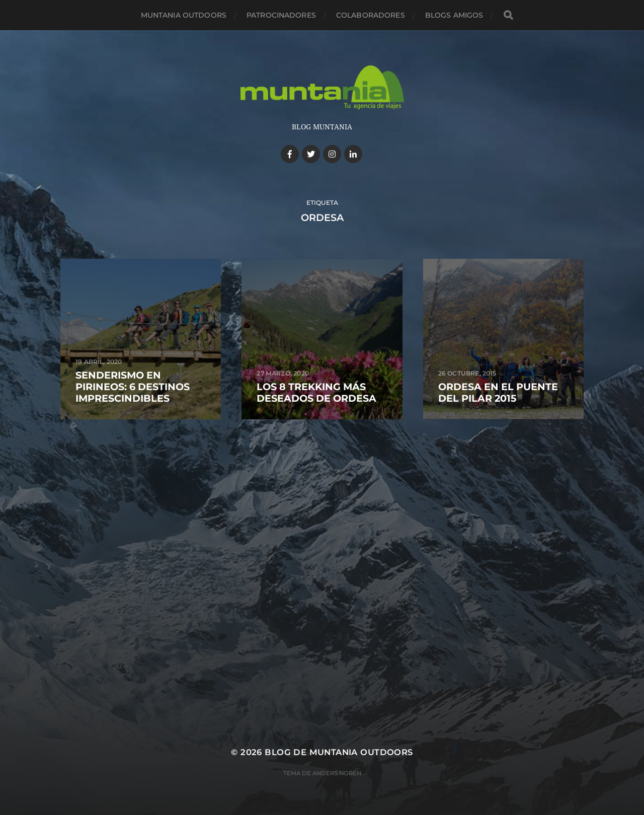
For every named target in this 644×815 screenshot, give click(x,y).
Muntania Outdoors (184, 15)
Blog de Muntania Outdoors (339, 752)
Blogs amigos (454, 15)
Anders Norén (337, 773)
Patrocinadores (281, 15)
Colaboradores (371, 15)
